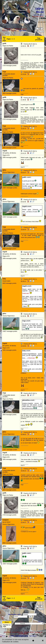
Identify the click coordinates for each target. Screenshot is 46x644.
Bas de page (4, 39)
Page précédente (39, 39)
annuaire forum (29, 632)
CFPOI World (8, 29)
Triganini (14, 31)
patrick (41, 17)
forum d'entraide (18, 632)
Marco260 (35, 17)
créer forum (7, 632)
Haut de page (4, 598)
